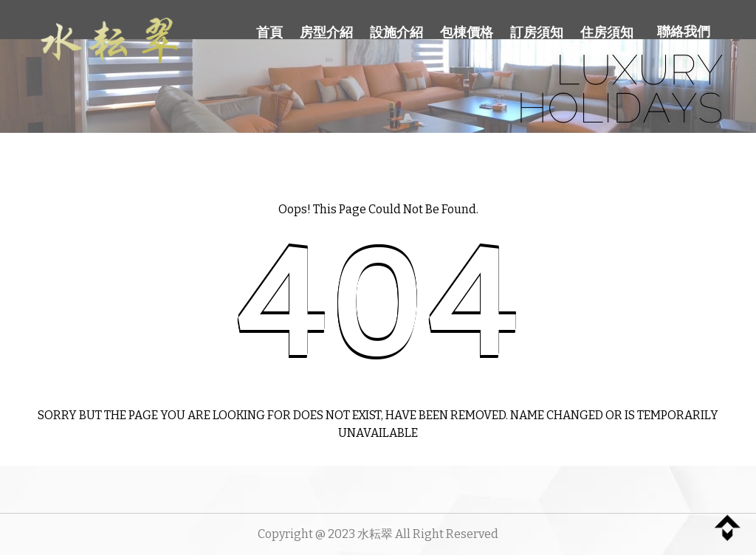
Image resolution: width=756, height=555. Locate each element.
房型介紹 (326, 32)
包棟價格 (467, 32)
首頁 (269, 32)
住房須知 (607, 32)
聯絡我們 (684, 32)
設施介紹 (396, 32)
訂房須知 (537, 32)
